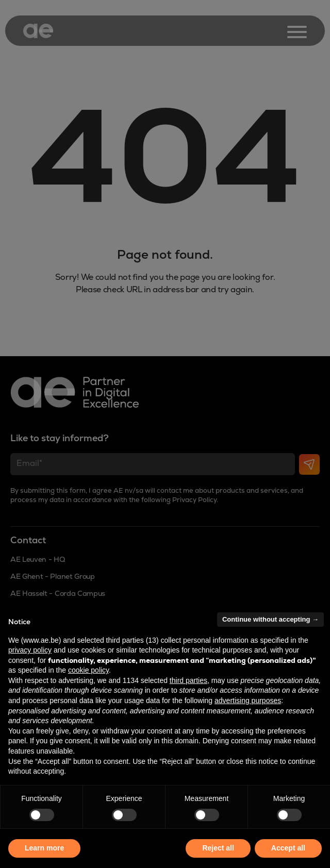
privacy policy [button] (30, 650)
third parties (188, 680)
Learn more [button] (44, 848)
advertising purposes (248, 700)
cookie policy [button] (88, 670)
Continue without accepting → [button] (270, 619)
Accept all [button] (288, 848)
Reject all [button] (218, 848)
